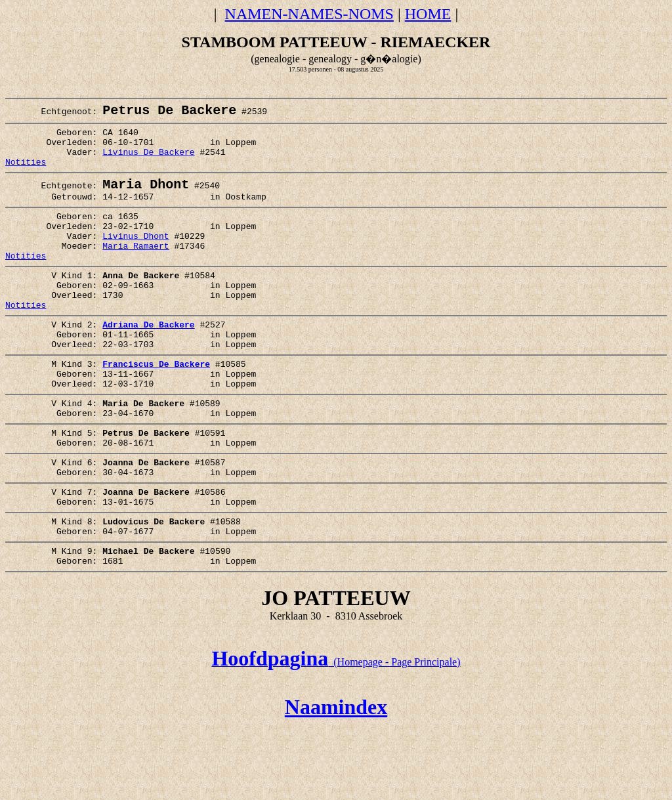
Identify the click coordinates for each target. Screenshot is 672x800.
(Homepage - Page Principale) (336, 734)
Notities (26, 174)
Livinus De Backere (148, 162)
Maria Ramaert (136, 270)
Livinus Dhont (136, 259)
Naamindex (336, 779)
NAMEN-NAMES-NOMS (309, 14)
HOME (428, 14)
